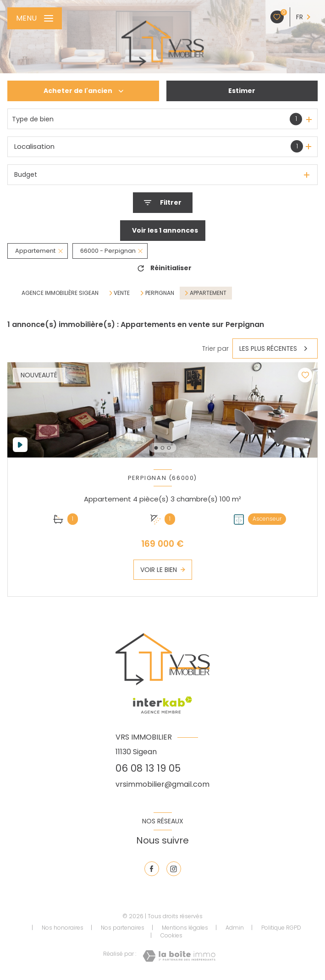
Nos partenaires (123, 928)
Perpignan (160, 293)
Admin (235, 928)
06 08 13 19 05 (148, 768)
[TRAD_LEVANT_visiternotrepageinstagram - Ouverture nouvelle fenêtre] (174, 869)
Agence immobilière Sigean (60, 293)
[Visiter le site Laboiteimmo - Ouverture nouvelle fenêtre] (179, 956)
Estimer (242, 91)
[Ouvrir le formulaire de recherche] (163, 203)
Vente (122, 293)
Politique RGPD (281, 928)
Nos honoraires (63, 928)
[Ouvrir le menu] (35, 18)
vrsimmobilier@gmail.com (162, 784)
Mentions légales (185, 928)
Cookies (171, 936)
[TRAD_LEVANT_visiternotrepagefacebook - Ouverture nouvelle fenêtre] (152, 869)
